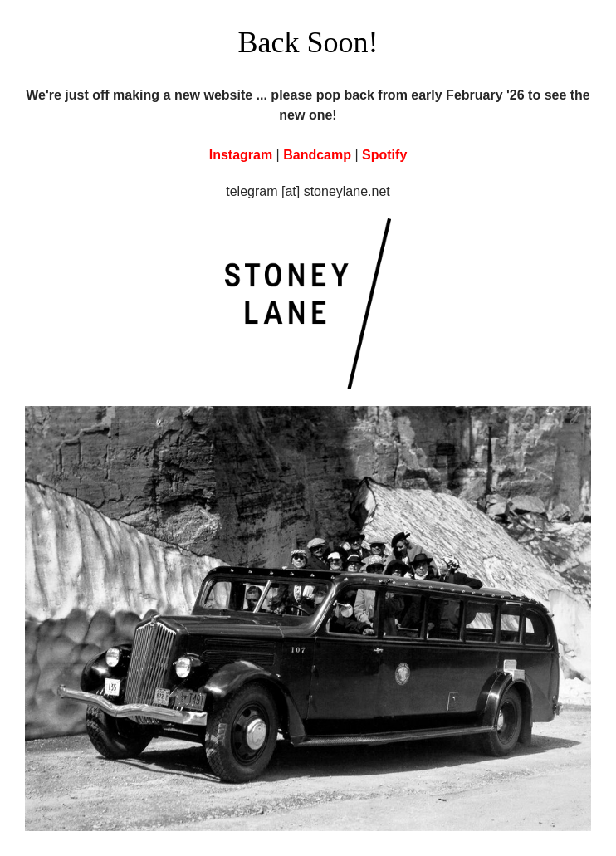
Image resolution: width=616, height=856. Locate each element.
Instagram (241, 155)
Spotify (384, 155)
